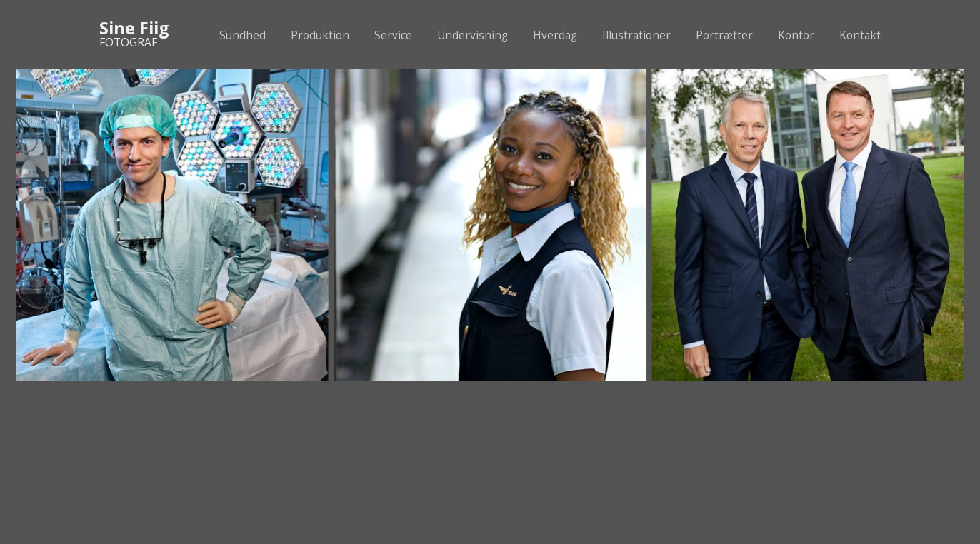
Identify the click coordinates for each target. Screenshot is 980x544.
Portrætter (724, 35)
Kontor (796, 35)
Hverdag (555, 35)
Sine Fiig (134, 28)
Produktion (320, 35)
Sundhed (242, 35)
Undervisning (472, 35)
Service (393, 35)
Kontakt (860, 35)
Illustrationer (636, 35)
